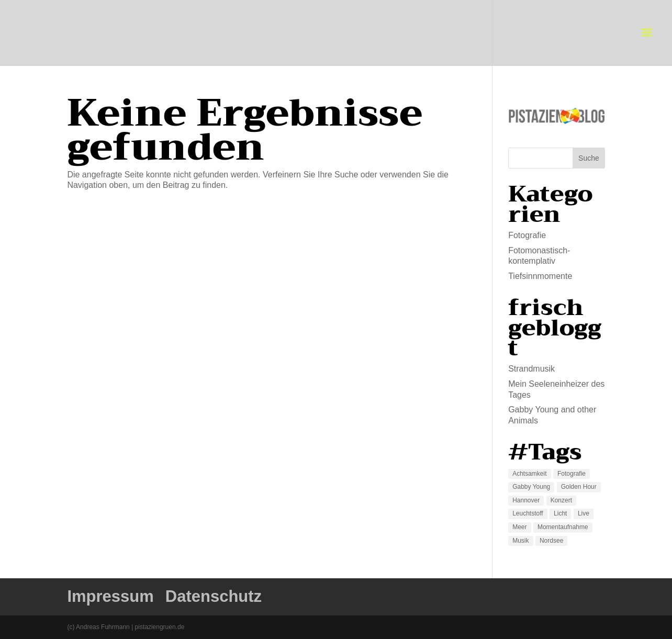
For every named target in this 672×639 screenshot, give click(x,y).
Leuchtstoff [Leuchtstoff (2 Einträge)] (528, 513)
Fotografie (527, 235)
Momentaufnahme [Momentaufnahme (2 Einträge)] (563, 527)
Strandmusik (531, 369)
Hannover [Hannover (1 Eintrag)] (526, 500)
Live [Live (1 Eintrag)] (584, 513)
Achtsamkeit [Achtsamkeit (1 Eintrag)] (529, 474)
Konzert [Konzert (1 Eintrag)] (561, 500)
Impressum (110, 596)
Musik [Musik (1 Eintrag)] (520, 541)
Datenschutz (214, 596)
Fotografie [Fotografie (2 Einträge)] (572, 474)
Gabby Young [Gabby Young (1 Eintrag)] (531, 487)
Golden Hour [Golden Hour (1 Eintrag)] (579, 487)
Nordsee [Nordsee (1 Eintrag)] (551, 541)
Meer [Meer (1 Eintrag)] (519, 527)
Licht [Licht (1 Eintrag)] (560, 513)
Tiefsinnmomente (540, 276)
